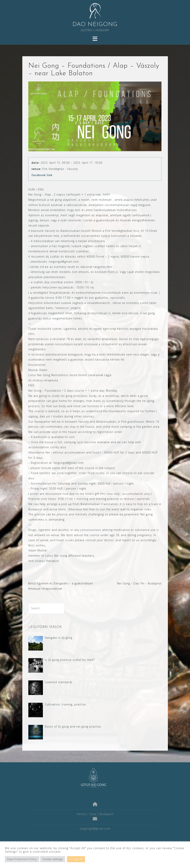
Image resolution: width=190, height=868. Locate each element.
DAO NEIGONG (95, 25)
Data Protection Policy (22, 859)
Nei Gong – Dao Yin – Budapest (139, 583)
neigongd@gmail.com (95, 829)
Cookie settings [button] (53, 859)
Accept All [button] (76, 859)
